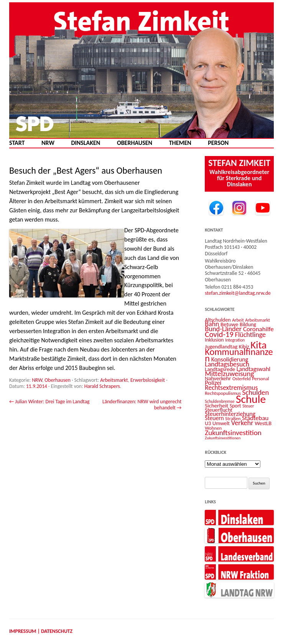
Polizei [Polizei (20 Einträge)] (213, 383)
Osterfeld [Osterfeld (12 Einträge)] (242, 379)
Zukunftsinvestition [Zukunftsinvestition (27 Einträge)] (233, 433)
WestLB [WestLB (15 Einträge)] (263, 423)
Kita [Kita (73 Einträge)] (258, 345)
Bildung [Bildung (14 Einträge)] (248, 324)
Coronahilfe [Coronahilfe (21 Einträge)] (258, 329)
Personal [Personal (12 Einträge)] (260, 379)
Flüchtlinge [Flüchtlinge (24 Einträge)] (251, 335)
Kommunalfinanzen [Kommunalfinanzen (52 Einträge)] (239, 355)
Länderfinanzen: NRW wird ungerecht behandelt (142, 405)
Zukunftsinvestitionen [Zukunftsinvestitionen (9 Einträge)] (223, 438)
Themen (180, 143)
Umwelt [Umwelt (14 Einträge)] (221, 423)
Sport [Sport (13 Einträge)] (235, 406)
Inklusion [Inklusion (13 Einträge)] (214, 340)
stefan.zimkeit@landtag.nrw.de (238, 293)
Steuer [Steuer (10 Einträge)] (248, 406)
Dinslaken (86, 143)
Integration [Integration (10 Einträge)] (235, 340)
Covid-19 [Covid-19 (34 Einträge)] (219, 334)
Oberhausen (135, 143)
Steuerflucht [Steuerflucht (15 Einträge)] (219, 410)
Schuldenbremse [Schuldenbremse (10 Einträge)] (220, 401)
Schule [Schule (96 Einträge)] (251, 399)
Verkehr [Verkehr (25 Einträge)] (242, 423)
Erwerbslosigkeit (148, 380)
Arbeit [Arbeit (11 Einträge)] (238, 320)
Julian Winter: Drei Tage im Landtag (49, 402)
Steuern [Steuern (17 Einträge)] (214, 418)
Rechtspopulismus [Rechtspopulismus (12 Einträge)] (223, 393)
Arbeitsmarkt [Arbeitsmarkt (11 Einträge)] (257, 320)
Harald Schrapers (102, 386)
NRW (48, 143)
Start (17, 143)
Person (218, 143)
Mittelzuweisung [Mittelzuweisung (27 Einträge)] (229, 374)
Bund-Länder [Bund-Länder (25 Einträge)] (223, 329)
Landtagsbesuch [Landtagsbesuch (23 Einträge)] (227, 364)
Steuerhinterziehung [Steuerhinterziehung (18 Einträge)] (230, 414)
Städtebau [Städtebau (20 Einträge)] (255, 418)
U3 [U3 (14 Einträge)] (208, 423)
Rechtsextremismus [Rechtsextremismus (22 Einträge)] (231, 388)
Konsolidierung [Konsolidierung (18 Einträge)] (230, 359)
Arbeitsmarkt (114, 380)
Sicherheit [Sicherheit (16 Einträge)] (216, 406)
